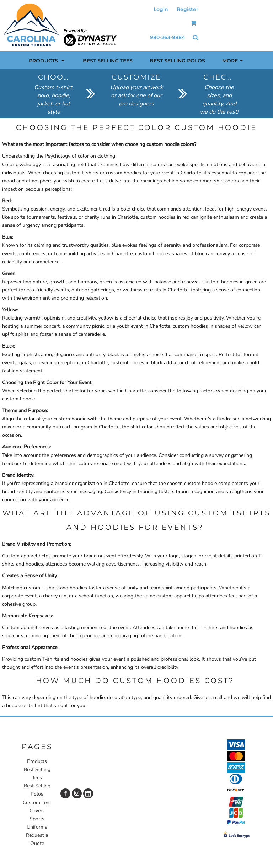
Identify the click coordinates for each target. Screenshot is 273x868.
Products (37, 761)
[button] (194, 23)
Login (161, 9)
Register (188, 9)
